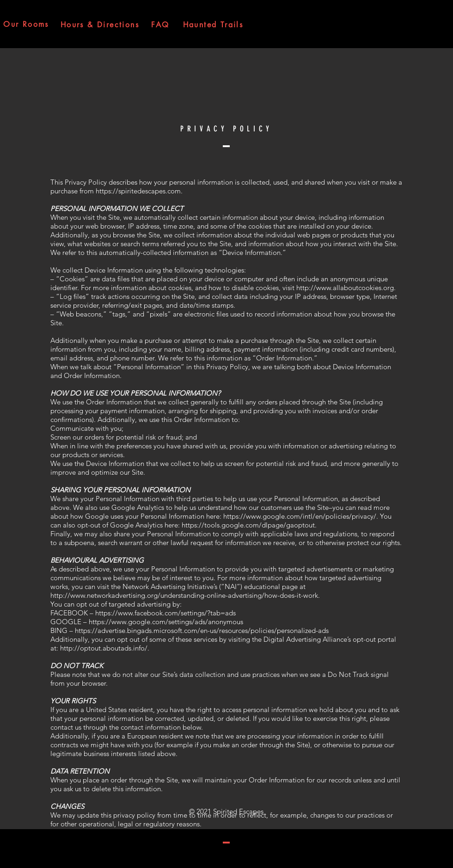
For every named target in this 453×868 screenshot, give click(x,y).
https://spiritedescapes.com (138, 191)
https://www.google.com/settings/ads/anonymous (166, 622)
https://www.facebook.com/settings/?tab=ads (165, 613)
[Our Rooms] (26, 24)
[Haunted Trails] (213, 25)
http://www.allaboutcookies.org (345, 288)
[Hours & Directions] (100, 25)
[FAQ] (160, 25)
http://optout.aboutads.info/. (105, 648)
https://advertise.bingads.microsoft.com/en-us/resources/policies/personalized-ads (202, 630)
